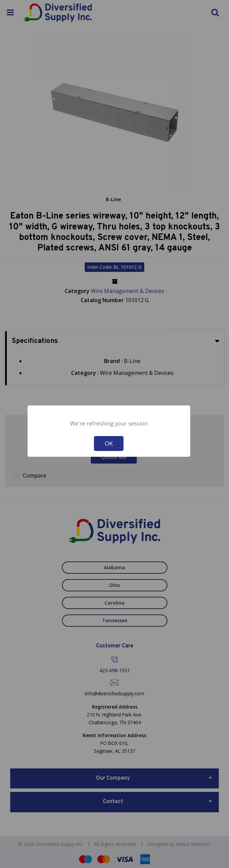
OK (109, 443)
